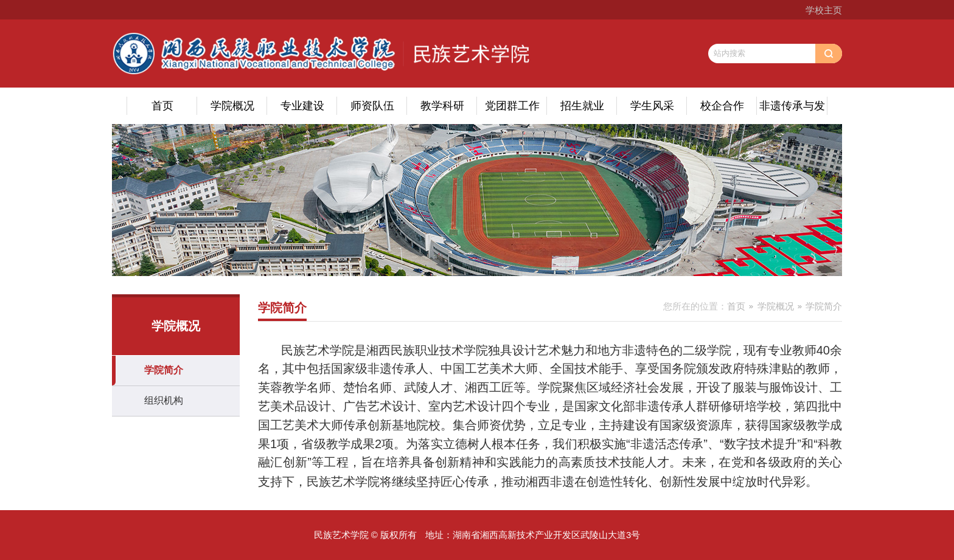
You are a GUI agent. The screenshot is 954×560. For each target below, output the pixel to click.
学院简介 (164, 370)
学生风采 (652, 106)
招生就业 (582, 106)
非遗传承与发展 (792, 112)
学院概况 (232, 106)
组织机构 (164, 400)
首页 (162, 106)
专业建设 (302, 106)
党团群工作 (512, 106)
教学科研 (442, 106)
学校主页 (824, 10)
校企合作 (722, 106)
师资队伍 (372, 106)
